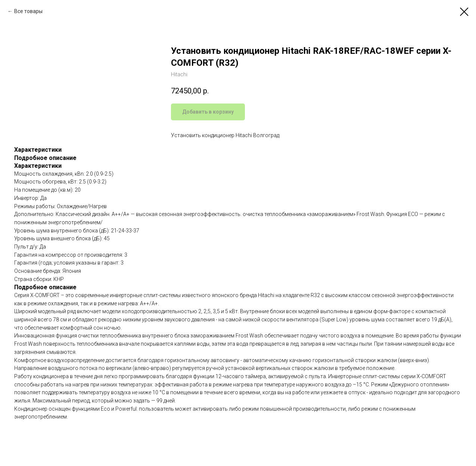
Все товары (28, 11)
